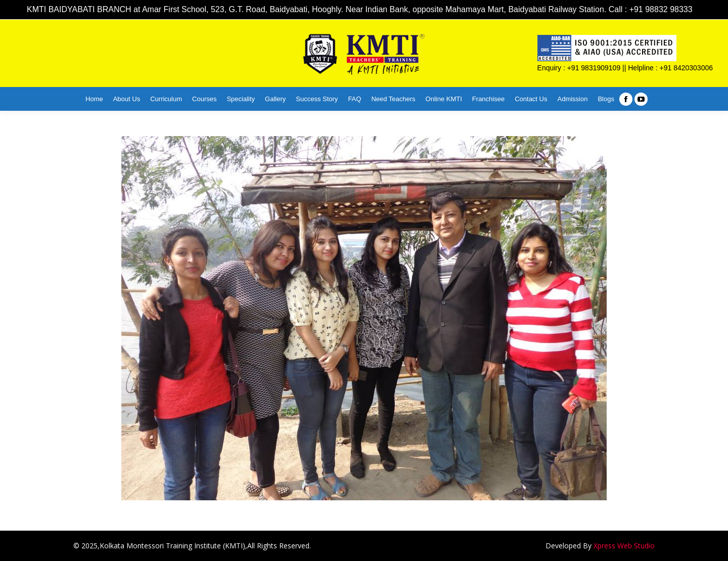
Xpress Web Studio (624, 546)
